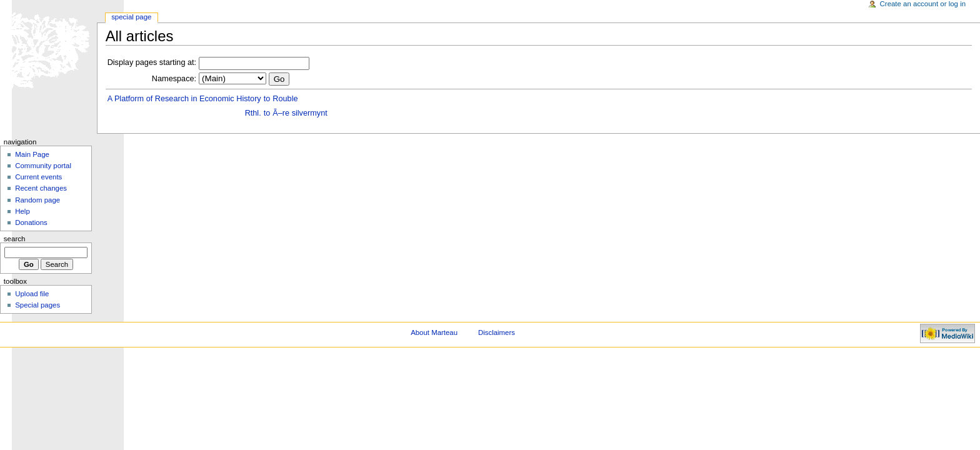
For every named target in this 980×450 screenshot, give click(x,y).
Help (22, 211)
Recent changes (41, 188)
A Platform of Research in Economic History (184, 99)
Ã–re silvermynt (300, 113)
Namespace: (174, 79)
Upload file (32, 294)
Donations (31, 222)
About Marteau (434, 332)
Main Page (32, 154)
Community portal (43, 166)
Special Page (131, 17)
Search (15, 239)
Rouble (285, 99)
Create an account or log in (923, 4)
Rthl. (253, 113)
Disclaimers (497, 332)
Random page (37, 200)
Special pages (37, 305)
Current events (38, 177)
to (267, 99)
